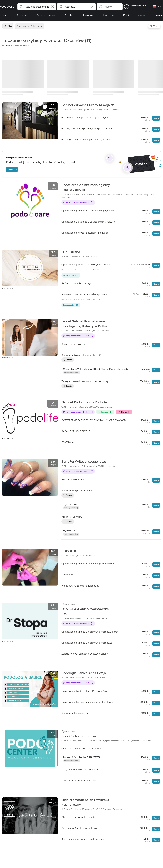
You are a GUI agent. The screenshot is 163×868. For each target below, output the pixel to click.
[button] (37, 7)
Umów (156, 118)
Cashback (105, 412)
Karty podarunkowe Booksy (78, 202)
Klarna (124, 412)
